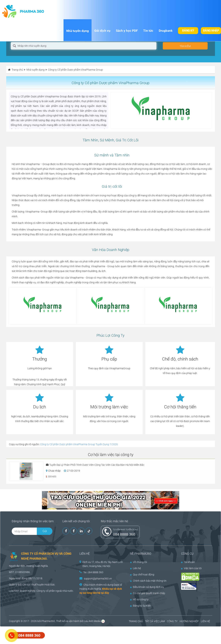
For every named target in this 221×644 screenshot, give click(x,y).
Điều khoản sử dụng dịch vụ (147, 587)
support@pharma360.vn (98, 579)
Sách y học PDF (127, 31)
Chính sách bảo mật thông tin (148, 581)
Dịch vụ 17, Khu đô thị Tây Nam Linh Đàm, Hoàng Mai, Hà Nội (103, 564)
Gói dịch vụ (102, 31)
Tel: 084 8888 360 (93, 572)
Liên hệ (135, 568)
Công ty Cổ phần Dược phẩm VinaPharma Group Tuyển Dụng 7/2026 (79, 444)
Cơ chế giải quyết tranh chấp (148, 593)
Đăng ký (188, 31)
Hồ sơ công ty (139, 599)
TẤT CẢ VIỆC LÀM (155, 621)
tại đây (105, 593)
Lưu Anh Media (92, 621)
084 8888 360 (124, 534)
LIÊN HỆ (205, 621)
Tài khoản (188, 562)
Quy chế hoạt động (142, 575)
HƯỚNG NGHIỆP (189, 621)
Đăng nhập (211, 31)
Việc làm (51, 30)
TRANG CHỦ (136, 621)
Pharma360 (48, 621)
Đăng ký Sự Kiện (141, 606)
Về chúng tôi (139, 562)
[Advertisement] (67, 635)
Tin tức (148, 31)
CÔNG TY (172, 621)
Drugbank (166, 31)
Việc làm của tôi (191, 568)
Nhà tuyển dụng (78, 31)
